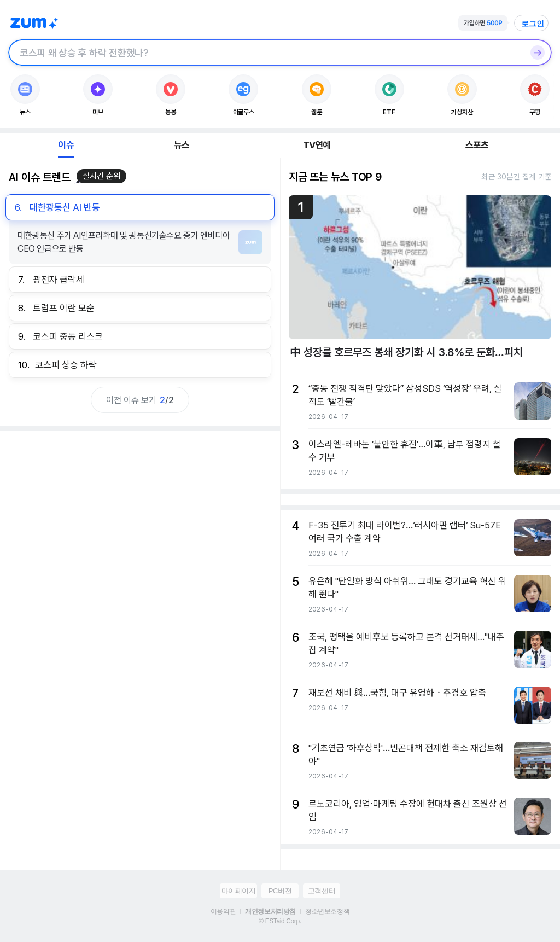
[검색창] (266, 53)
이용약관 (223, 911)
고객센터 (322, 891)
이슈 (66, 145)
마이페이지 (239, 891)
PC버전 (280, 891)
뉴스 (182, 145)
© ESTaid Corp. (280, 921)
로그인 (533, 24)
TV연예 (317, 145)
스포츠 (477, 145)
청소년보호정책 (327, 911)
